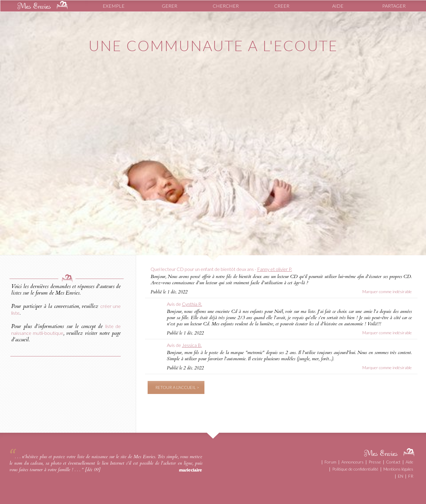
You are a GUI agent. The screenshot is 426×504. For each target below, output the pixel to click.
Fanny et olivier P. (275, 269)
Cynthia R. (192, 304)
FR (411, 476)
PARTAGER (394, 6)
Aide (409, 462)
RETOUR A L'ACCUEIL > (177, 387)
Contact (393, 462)
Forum (330, 462)
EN (401, 476)
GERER (170, 6)
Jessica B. (192, 345)
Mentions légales (398, 469)
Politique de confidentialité (355, 469)
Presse (375, 462)
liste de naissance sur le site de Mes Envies (116, 457)
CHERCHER (226, 6)
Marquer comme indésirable (387, 291)
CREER (282, 6)
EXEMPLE (114, 6)
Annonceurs (352, 462)
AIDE (338, 6)
